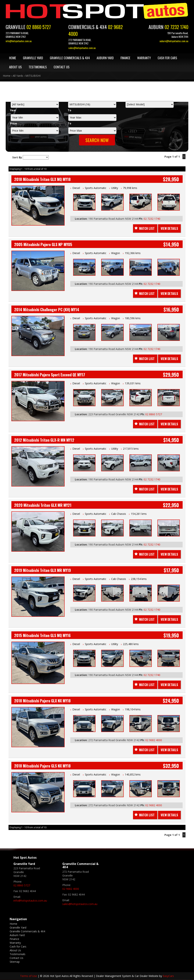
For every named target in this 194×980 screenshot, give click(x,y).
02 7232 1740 (176, 27)
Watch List (147, 228)
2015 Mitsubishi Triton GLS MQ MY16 (42, 635)
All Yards (18, 76)
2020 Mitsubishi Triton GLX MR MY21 (43, 505)
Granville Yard (33, 58)
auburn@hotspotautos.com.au (174, 41)
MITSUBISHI (33, 76)
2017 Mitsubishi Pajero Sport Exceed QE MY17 (50, 375)
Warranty (144, 58)
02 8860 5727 (39, 27)
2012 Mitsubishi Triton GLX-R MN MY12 (44, 440)
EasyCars (168, 976)
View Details (169, 228)
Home (13, 58)
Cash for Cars (167, 58)
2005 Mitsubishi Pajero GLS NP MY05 (43, 244)
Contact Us (62, 67)
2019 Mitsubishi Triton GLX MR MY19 (43, 570)
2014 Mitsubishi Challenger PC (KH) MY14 (47, 310)
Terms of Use (29, 976)
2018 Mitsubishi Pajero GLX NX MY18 (42, 701)
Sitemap (15, 962)
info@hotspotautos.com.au (19, 41)
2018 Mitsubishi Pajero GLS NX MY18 (42, 766)
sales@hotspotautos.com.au (82, 48)
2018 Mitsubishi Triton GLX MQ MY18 (42, 179)
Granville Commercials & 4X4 (70, 58)
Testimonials (38, 67)
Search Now (97, 140)
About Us (15, 67)
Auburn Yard (105, 58)
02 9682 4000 (154, 740)
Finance (125, 58)
